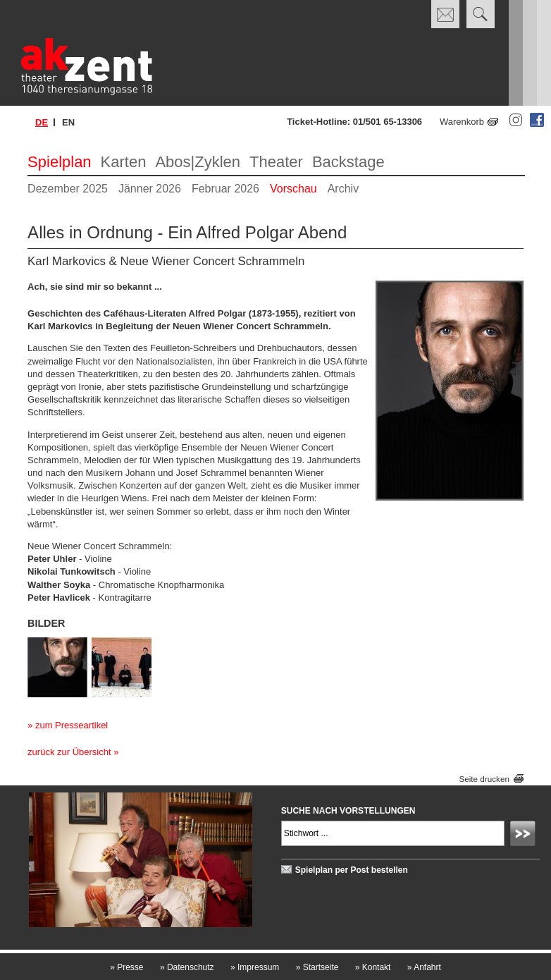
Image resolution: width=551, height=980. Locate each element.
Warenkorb (462, 122)
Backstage (348, 162)
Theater (276, 162)
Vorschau (293, 189)
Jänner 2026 (150, 189)
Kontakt (373, 967)
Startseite (317, 967)
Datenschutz (187, 967)
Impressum (255, 967)
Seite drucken (484, 779)
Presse (126, 967)
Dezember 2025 (68, 189)
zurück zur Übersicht (69, 752)
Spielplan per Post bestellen (352, 870)
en (68, 122)
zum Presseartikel (72, 725)
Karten (124, 162)
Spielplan (60, 162)
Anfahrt (424, 967)
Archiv (343, 189)
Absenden (525, 835)
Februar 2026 (225, 189)
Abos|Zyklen (198, 162)
